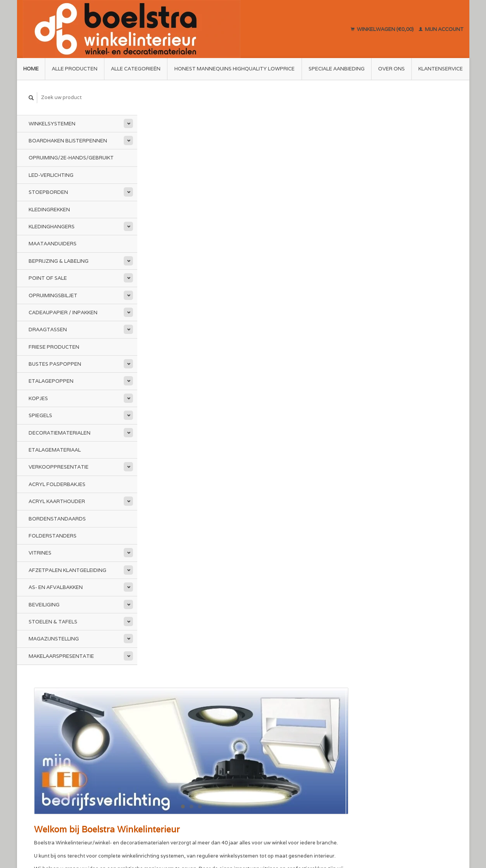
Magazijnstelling (54, 639)
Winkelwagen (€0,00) (383, 29)
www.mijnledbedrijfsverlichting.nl (351, 324)
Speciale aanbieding (337, 69)
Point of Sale (48, 278)
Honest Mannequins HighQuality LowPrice (234, 69)
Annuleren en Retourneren (281, 737)
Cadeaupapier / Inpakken (63, 312)
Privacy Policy (162, 746)
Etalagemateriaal (55, 450)
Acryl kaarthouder (57, 501)
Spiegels (40, 415)
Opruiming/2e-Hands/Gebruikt (71, 158)
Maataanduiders (53, 244)
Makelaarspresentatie (61, 656)
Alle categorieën (136, 69)
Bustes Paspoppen (55, 364)
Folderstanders (53, 536)
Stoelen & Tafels (53, 622)
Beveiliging (44, 604)
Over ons (391, 69)
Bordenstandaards (57, 518)
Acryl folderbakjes (57, 484)
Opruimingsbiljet (53, 295)
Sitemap (258, 728)
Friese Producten (54, 347)
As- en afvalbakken (56, 587)
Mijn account (441, 29)
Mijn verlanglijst (378, 746)
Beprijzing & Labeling (59, 261)
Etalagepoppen (51, 381)
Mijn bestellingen (379, 728)
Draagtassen (48, 330)
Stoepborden (48, 192)
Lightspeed (130, 834)
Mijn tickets (373, 737)
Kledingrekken (49, 209)
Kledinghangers (52, 227)
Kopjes (38, 398)
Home (31, 69)
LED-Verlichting (51, 175)
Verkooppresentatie (59, 467)
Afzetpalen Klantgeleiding (67, 570)
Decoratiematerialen (60, 432)
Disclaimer (158, 737)
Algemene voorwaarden (174, 728)
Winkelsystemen (52, 123)
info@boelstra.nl (59, 764)
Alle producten (75, 69)
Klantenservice (441, 69)
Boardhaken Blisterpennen (68, 141)
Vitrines (40, 553)
